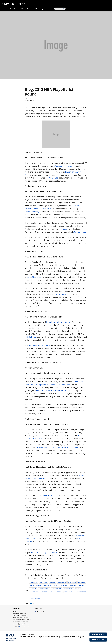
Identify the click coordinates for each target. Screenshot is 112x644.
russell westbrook (51, 595)
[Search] (60, 9)
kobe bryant (82, 585)
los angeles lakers (57, 589)
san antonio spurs (63, 595)
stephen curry (73, 595)
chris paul (53, 582)
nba (52, 592)
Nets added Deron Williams (39, 345)
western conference (35, 598)
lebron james (33, 589)
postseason (40, 595)
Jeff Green (64, 229)
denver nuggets (62, 582)
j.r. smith (56, 585)
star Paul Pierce (80, 232)
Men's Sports (14, 9)
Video (51, 9)
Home (5, 9)
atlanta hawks (34, 582)
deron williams (72, 582)
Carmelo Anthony (32, 212)
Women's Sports (26, 9)
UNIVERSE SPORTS (14, 4)
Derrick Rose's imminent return (59, 322)
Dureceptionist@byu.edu (19, 629)
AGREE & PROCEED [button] (98, 640)
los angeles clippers (44, 589)
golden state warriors (36, 585)
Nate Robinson (31, 337)
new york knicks (68, 592)
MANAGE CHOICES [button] (98, 634)
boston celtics (44, 582)
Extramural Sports (40, 9)
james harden (64, 585)
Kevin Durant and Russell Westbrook (51, 390)
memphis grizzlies (69, 589)
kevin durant (73, 585)
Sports (27, 84)
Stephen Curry (46, 496)
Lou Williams (61, 294)
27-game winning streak (63, 166)
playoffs (32, 595)
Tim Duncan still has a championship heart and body (57, 447)
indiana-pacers (48, 585)
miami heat (78, 589)
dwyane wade (82, 582)
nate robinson (45, 592)
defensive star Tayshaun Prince (44, 553)
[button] (109, 634)
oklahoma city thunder (81, 592)
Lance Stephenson (35, 277)
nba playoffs (58, 592)
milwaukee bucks (34, 592)
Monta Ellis (54, 178)
